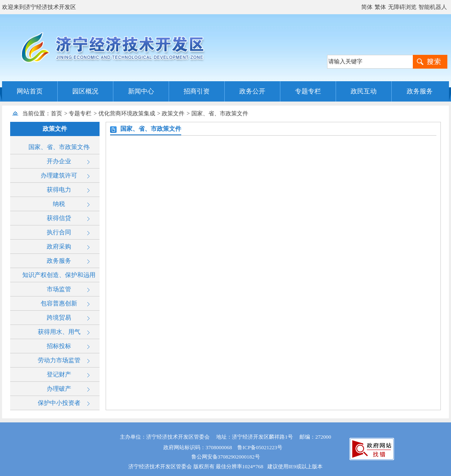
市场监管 (59, 289)
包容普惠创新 (59, 303)
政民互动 (364, 91)
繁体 (380, 7)
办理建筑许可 (59, 175)
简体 (367, 7)
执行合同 (59, 232)
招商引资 (197, 91)
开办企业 (59, 161)
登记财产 (59, 374)
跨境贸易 (59, 318)
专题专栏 (308, 91)
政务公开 (252, 91)
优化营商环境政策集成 (127, 114)
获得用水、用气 (59, 332)
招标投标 (59, 346)
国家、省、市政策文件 (220, 114)
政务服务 (420, 91)
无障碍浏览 (402, 7)
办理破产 (59, 389)
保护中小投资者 (59, 403)
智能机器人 (433, 7)
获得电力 (59, 190)
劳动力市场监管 (59, 360)
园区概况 (85, 91)
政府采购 (59, 247)
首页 (56, 114)
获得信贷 (59, 218)
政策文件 (173, 114)
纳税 (59, 204)
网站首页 (30, 91)
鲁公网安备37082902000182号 (226, 457)
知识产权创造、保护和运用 (59, 275)
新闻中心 (141, 91)
